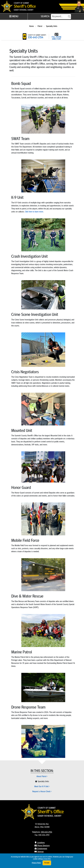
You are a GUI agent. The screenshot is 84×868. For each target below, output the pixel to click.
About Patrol (42, 777)
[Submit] (69, 17)
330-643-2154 (35, 38)
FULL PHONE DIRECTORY (57, 38)
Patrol (40, 26)
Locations (40, 843)
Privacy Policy (36, 863)
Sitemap (39, 852)
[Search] (61, 17)
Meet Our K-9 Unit (42, 787)
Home (31, 26)
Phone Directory (42, 846)
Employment (41, 849)
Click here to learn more (34, 212)
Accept (47, 863)
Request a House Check (42, 792)
